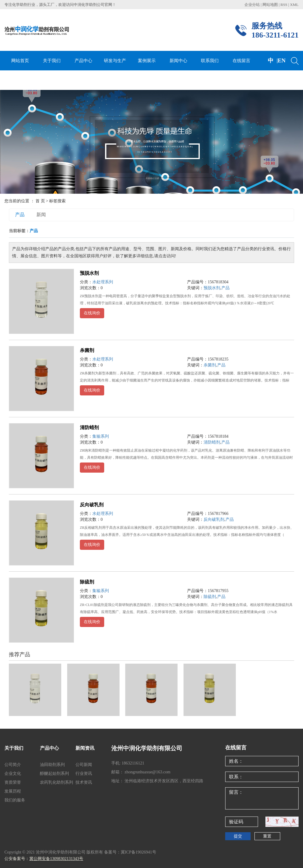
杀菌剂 (87, 350)
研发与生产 (115, 61)
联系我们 (210, 61)
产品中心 (83, 61)
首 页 (40, 201)
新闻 (41, 215)
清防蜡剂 (89, 427)
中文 (271, 70)
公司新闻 (84, 765)
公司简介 (13, 765)
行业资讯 (84, 774)
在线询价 (92, 313)
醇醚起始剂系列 (54, 774)
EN (282, 60)
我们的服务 (15, 800)
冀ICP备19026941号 (138, 852)
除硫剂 (87, 582)
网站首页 (20, 61)
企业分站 (252, 5)
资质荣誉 (13, 782)
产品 (20, 215)
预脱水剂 (89, 273)
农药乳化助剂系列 (57, 782)
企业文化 (13, 774)
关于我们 (52, 61)
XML (294, 5)
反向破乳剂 (92, 505)
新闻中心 (178, 61)
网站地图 (271, 5)
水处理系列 (103, 282)
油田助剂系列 (52, 765)
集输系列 (101, 436)
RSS (284, 5)
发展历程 (13, 791)
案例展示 (147, 61)
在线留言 (241, 61)
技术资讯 (84, 782)
